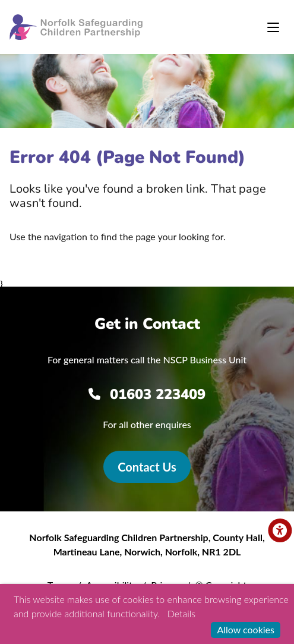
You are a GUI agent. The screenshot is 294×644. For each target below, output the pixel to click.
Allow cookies (246, 629)
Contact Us (147, 467)
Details (181, 613)
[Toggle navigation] (273, 27)
